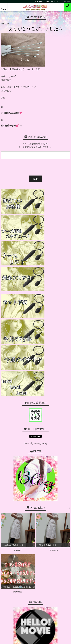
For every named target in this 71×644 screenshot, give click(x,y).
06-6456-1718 (37, 552)
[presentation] (22, 167)
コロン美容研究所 (36, 6)
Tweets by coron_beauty (36, 319)
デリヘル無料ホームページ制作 (41, 639)
